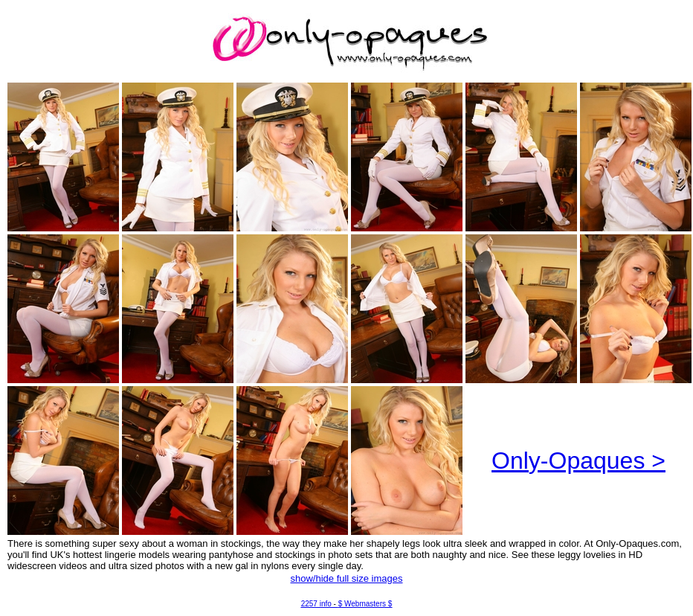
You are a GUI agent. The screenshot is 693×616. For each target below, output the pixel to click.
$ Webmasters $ (365, 604)
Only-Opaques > (578, 461)
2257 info (316, 604)
